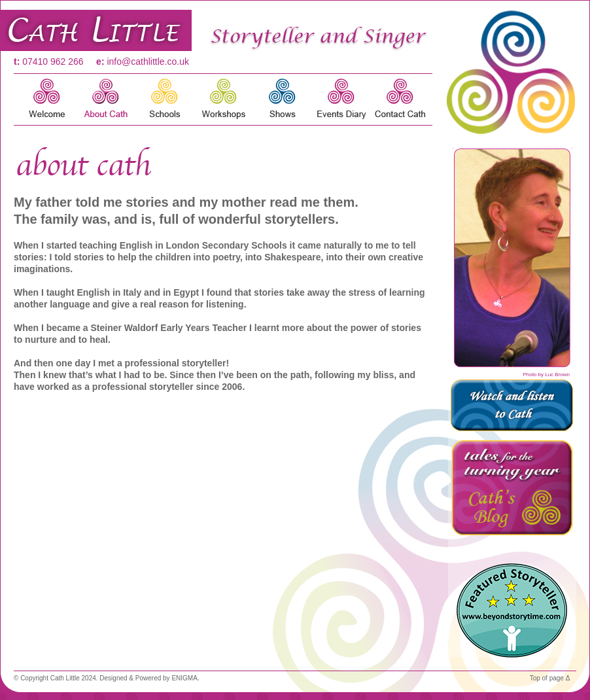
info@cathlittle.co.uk (148, 61)
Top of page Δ (550, 678)
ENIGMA (184, 678)
